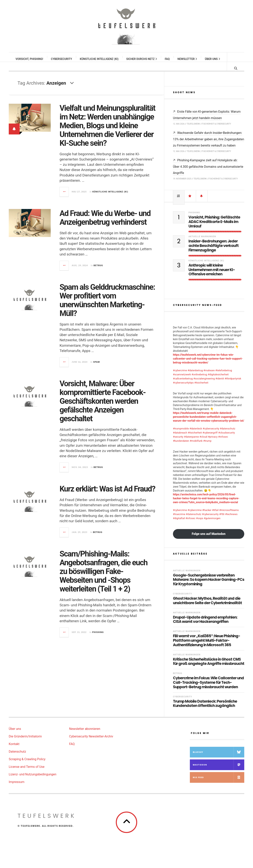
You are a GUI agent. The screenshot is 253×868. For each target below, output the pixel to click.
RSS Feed (219, 785)
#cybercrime (180, 378)
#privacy (213, 444)
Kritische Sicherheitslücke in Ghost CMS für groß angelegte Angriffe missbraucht (209, 669)
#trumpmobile (181, 436)
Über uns (213, 59)
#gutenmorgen (212, 525)
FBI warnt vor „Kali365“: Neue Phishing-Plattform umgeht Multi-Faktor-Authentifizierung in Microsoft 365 (207, 648)
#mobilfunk (196, 448)
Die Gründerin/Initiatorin (25, 744)
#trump (207, 448)
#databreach (180, 440)
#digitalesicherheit (218, 382)
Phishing (98, 636)
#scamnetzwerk (182, 382)
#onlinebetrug (199, 382)
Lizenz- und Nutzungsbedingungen (33, 782)
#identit (220, 386)
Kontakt (14, 751)
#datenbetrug (195, 378)
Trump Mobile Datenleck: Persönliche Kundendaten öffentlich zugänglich (205, 711)
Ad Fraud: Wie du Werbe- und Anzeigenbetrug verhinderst (105, 222)
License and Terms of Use (27, 774)
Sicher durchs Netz (142, 59)
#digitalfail (179, 525)
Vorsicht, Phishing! (30, 59)
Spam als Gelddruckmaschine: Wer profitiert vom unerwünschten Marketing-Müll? (107, 304)
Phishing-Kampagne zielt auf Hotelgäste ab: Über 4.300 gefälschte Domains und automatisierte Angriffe (208, 174)
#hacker (207, 517)
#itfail (215, 517)
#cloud (203, 444)
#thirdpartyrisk (233, 386)
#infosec (223, 444)
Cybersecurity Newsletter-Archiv (91, 744)
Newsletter (187, 59)
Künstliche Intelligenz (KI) (99, 59)
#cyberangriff (210, 440)
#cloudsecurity (226, 440)
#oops (200, 525)
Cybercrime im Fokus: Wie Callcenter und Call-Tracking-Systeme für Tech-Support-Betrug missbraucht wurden (208, 690)
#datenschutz (228, 436)
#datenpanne (191, 444)
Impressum (17, 789)
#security (178, 444)
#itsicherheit (201, 390)
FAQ (167, 59)
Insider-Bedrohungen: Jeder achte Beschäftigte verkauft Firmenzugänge (214, 253)
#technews (231, 521)
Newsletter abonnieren (85, 736)
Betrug (98, 269)
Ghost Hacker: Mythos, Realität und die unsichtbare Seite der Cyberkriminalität (207, 608)
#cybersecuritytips (183, 390)
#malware (209, 378)
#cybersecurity (211, 436)
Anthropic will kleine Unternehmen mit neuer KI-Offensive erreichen (212, 277)
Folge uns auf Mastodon (209, 541)
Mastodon (219, 772)
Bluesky (219, 759)
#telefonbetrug (224, 378)
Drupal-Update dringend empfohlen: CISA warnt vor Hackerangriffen (205, 627)
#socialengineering (204, 386)
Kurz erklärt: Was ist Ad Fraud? (107, 493)
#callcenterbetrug (183, 386)
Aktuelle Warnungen (202, 244)
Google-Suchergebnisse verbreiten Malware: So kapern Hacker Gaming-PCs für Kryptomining (209, 587)
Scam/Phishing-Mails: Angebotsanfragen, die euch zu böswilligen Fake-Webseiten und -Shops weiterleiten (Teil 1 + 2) (103, 575)
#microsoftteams (229, 517)
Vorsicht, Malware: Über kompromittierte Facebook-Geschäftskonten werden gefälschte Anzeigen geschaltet (103, 405)
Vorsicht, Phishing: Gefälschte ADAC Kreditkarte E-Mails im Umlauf (214, 229)
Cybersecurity (62, 59)
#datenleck (196, 436)
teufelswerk (47, 823)
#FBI (222, 521)
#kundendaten (181, 448)
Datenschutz (17, 759)
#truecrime (179, 521)
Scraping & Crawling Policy (27, 766)
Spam (96, 366)
